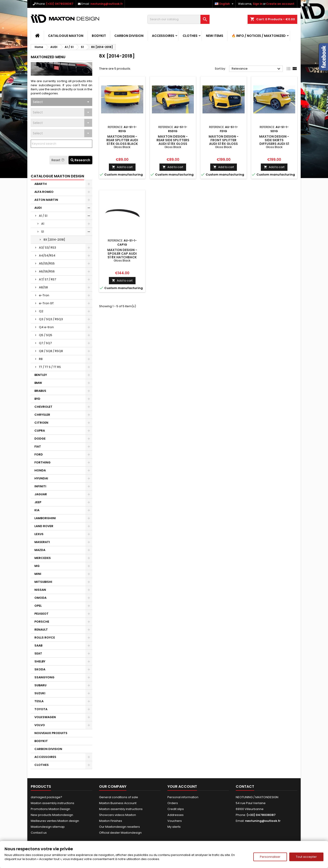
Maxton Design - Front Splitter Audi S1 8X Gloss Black (224, 142)
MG (37, 566)
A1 (43, 224)
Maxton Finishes (111, 821)
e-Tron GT (46, 303)
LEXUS (39, 534)
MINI (38, 574)
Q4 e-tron (46, 327)
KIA (37, 510)
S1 (43, 232)
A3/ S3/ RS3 (47, 248)
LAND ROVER (44, 526)
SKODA (40, 669)
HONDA (40, 470)
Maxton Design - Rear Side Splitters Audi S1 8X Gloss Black (173, 142)
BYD (37, 399)
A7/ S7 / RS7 (47, 279)
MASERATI (42, 542)
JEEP (38, 502)
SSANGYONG (44, 677)
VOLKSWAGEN (45, 717)
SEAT (38, 653)
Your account (182, 786)
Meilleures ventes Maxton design (55, 821)
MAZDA (40, 550)
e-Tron (44, 295)
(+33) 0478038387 (60, 4)
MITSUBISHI (43, 582)
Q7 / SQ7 (45, 343)
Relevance (257, 69)
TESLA (39, 701)
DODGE (40, 439)
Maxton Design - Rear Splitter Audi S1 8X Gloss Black (122, 140)
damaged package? (46, 797)
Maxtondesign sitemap (48, 827)
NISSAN (40, 590)
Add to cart (122, 167)
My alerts (174, 827)
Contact (245, 786)
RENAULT (41, 630)
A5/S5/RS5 (47, 263)
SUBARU (40, 685)
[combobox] (61, 102)
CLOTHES (190, 36)
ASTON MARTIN (46, 200)
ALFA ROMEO (44, 192)
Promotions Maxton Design (50, 809)
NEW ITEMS (215, 36)
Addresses (176, 815)
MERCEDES (43, 558)
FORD (39, 454)
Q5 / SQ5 (46, 335)
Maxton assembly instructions (53, 803)
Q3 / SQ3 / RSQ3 (51, 319)
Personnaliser (270, 857)
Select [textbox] (38, 102)
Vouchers (175, 821)
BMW (38, 383)
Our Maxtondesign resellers (119, 827)
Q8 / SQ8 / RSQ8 (51, 351)
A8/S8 (43, 287)
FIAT (38, 447)
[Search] (178, 19)
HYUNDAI (41, 478)
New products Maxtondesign (52, 815)
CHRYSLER (42, 415)
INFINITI (40, 486)
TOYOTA (41, 709)
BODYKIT (99, 36)
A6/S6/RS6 (47, 271)
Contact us (39, 833)
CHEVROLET (43, 407)
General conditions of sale (119, 797)
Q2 (41, 311)
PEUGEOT (41, 614)
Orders (173, 803)
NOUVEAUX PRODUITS (51, 733)
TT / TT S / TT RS (50, 367)
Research (80, 160)
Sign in (258, 4)
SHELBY (40, 661)
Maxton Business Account (118, 803)
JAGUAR (41, 494)
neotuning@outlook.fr (107, 4)
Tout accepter (306, 857)
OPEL (38, 606)
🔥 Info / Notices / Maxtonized (259, 36)
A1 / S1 (43, 216)
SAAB (38, 645)
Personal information (183, 797)
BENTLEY (41, 375)
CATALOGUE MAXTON (66, 36)
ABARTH (41, 184)
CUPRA (40, 431)
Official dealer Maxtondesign (120, 833)
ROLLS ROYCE (45, 638)
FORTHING (42, 462)
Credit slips (176, 809)
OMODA (40, 598)
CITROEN (41, 423)
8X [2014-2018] (54, 240)
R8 (41, 359)
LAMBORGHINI (45, 518)
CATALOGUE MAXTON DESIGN (57, 176)
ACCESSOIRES (163, 36)
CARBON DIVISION (129, 36)
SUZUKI (40, 693)
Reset (58, 160)
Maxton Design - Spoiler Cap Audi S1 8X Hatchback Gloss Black (122, 255)
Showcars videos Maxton (118, 815)
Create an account (280, 4)
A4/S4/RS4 (47, 255)
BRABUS (40, 391)
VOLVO (40, 725)
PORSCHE (42, 622)
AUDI (38, 208)
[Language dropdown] (225, 4)
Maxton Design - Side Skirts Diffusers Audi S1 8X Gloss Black (274, 142)
